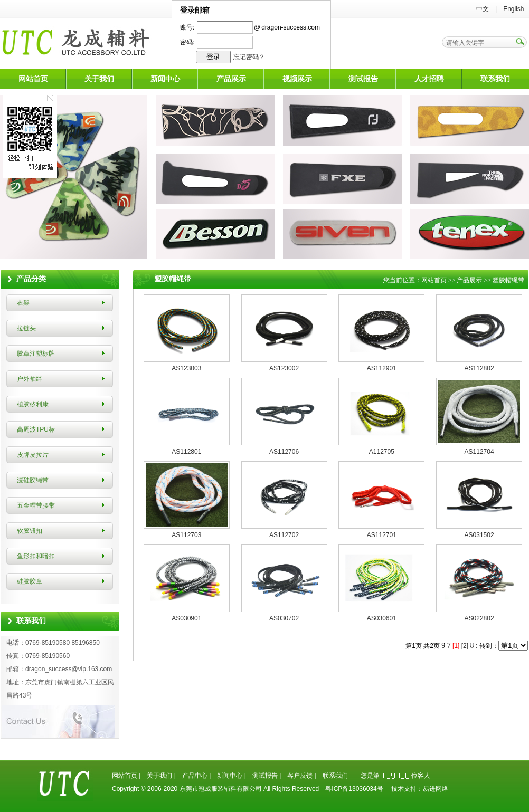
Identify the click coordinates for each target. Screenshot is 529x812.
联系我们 (495, 79)
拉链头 (26, 328)
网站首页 (33, 79)
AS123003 (186, 368)
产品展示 (231, 79)
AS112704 (479, 452)
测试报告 (363, 79)
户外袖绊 (30, 379)
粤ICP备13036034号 (354, 789)
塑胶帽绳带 (508, 280)
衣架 (23, 303)
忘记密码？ (249, 57)
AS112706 (284, 452)
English (513, 9)
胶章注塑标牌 (36, 354)
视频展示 (297, 79)
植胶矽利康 (33, 404)
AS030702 (284, 618)
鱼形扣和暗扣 (36, 556)
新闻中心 (165, 79)
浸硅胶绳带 (33, 480)
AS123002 (284, 368)
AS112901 (382, 368)
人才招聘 (429, 79)
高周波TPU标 (36, 429)
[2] (465, 646)
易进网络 (436, 789)
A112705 (382, 452)
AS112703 (186, 535)
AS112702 (284, 535)
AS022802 (479, 618)
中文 (483, 9)
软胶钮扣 (30, 531)
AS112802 (479, 368)
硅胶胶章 (30, 581)
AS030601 (382, 618)
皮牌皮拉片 (33, 455)
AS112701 (382, 535)
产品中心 (195, 776)
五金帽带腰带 (36, 505)
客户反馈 (300, 776)
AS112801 (186, 452)
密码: (187, 42)
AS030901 (186, 618)
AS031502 (479, 535)
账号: (187, 27)
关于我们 (99, 79)
